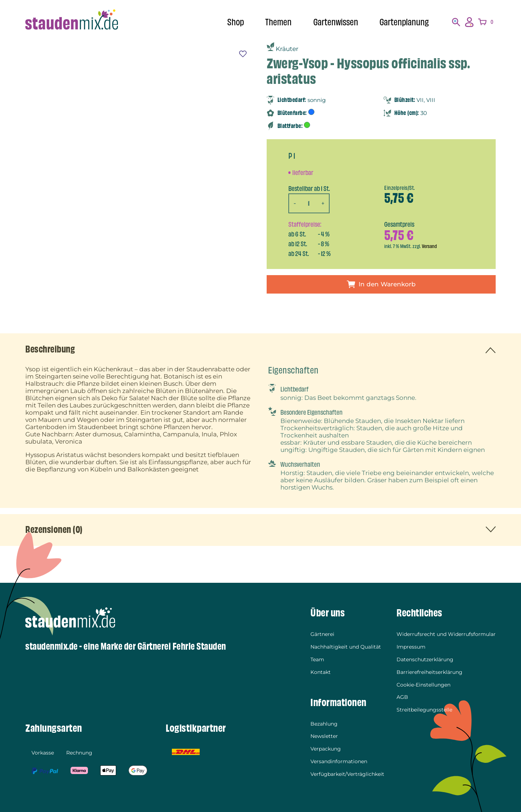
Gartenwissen (336, 22)
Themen (278, 22)
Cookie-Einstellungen (423, 684)
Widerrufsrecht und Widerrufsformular (446, 635)
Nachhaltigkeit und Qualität (346, 647)
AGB (402, 696)
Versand (429, 246)
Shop (236, 22)
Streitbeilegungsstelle (424, 709)
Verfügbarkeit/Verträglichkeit (347, 772)
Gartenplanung (404, 22)
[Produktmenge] (309, 203)
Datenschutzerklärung (425, 659)
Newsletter (324, 735)
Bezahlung (324, 723)
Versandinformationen (339, 760)
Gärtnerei (322, 635)
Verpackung (326, 748)
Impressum (411, 647)
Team (317, 659)
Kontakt (321, 672)
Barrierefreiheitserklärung (429, 672)
